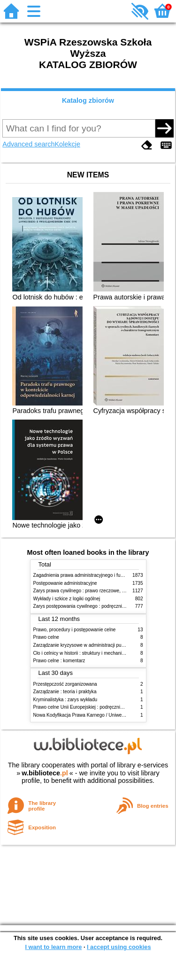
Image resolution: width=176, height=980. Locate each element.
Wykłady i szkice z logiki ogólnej (67, 599)
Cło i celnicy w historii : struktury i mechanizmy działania (92, 653)
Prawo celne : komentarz (59, 661)
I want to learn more (53, 947)
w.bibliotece (45, 773)
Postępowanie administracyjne (65, 583)
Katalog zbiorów (88, 100)
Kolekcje (68, 144)
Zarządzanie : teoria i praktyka (65, 692)
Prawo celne (46, 637)
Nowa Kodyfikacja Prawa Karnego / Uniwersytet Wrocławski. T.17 (102, 715)
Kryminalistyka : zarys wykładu (65, 700)
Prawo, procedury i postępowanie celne (75, 630)
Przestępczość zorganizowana (65, 684)
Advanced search (28, 144)
